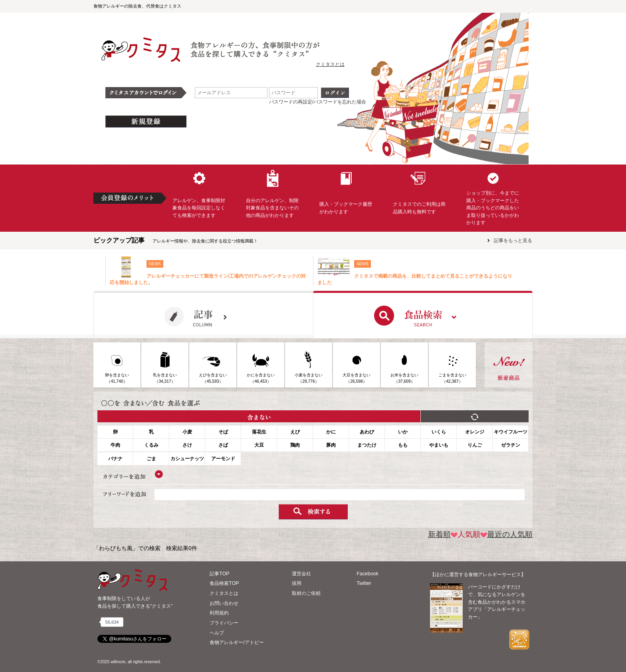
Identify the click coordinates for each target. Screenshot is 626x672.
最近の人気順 (506, 534)
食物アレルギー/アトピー (237, 642)
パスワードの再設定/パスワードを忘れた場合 (318, 102)
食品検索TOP (224, 583)
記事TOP (219, 574)
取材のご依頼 (306, 593)
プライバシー (224, 623)
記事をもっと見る (513, 241)
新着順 (439, 534)
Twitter (364, 583)
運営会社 (301, 574)
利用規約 (219, 613)
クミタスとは (330, 64)
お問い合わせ (224, 603)
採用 (297, 583)
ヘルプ (217, 633)
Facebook (367, 574)
